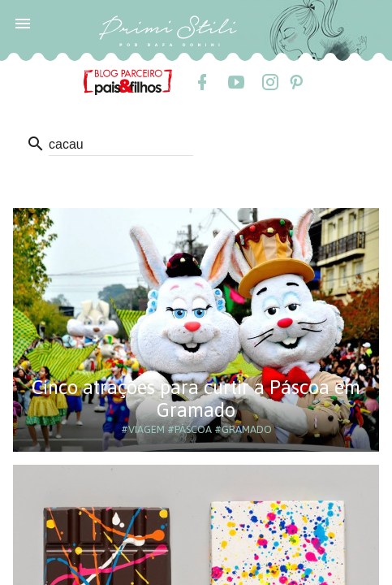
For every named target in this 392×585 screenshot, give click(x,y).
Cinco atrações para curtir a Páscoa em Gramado (196, 399)
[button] (23, 23)
